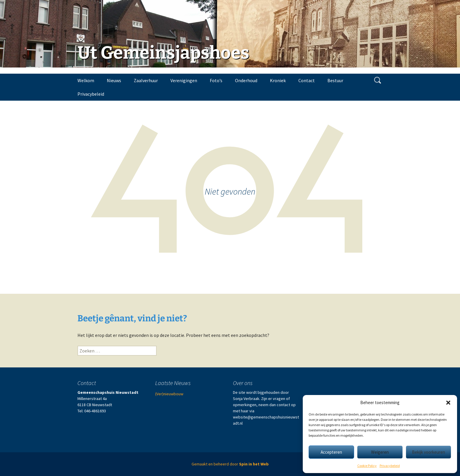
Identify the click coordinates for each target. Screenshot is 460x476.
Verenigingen (184, 80)
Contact (307, 80)
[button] (448, 403)
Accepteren (331, 452)
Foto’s (216, 80)
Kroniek (278, 80)
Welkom (86, 80)
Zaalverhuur (146, 80)
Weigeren (380, 452)
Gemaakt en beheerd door (230, 464)
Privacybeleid (390, 466)
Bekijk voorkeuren (428, 452)
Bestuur (335, 80)
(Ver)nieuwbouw (169, 394)
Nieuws (114, 80)
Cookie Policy (367, 466)
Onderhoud (246, 80)
